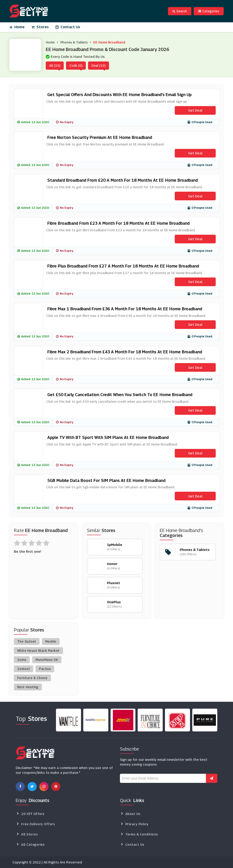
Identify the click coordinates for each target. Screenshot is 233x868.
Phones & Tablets (74, 42)
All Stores (29, 834)
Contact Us (68, 27)
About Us (133, 814)
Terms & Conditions (142, 834)
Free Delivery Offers (38, 824)
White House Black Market (38, 650)
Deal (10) (99, 65)
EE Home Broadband (109, 42)
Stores (40, 27)
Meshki (51, 641)
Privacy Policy (137, 824)
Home (17, 27)
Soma (22, 660)
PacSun (45, 669)
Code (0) (76, 65)
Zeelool (24, 669)
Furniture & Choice (32, 678)
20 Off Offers (33, 814)
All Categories (33, 844)
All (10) (55, 65)
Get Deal (195, 110)
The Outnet (27, 641)
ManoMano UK (47, 660)
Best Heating (28, 687)
